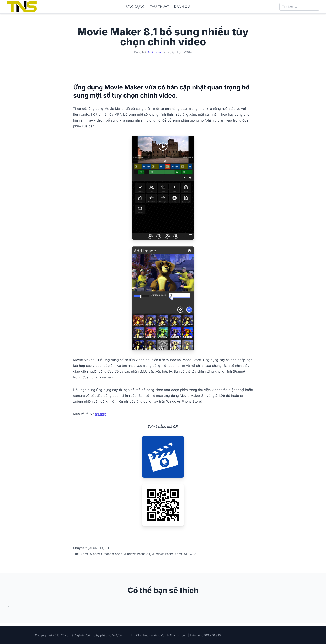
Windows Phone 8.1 (137, 554)
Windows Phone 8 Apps (106, 554)
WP (186, 554)
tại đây (101, 414)
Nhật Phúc (155, 52)
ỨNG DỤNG (135, 7)
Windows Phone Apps (167, 554)
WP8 (193, 554)
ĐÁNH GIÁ (182, 7)
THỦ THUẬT (159, 7)
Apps (84, 554)
